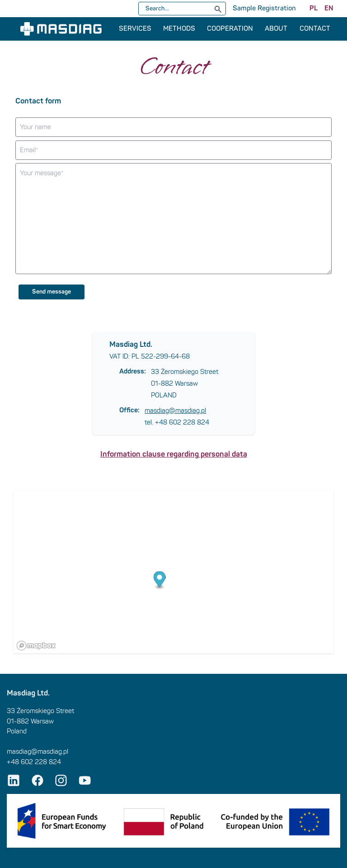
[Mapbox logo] (36, 646)
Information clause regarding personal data (174, 454)
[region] (173, 572)
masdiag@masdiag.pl (175, 411)
